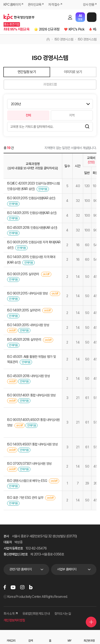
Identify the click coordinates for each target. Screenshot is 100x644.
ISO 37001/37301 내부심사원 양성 (29, 464)
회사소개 (11, 614)
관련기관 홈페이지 (21, 569)
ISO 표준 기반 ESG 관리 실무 (25, 498)
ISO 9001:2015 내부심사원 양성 (28, 293)
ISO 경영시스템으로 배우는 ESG (27, 481)
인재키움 (43, 189)
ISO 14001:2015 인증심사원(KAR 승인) (32, 213)
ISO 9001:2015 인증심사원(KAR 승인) (31, 198)
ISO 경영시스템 (64, 39)
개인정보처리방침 (14, 620)
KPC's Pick (77, 29)
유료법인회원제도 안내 (36, 614)
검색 (62, 17)
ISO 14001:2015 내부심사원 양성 (28, 325)
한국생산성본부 (19, 17)
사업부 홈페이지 (67, 569)
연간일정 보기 (27, 72)
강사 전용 (88, 5)
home (48, 39)
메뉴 (92, 17)
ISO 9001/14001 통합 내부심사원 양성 (31, 395)
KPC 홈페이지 (12, 5)
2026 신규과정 (49, 29)
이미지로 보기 (73, 72)
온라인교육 (34, 5)
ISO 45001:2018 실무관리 (24, 339)
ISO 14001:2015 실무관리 (24, 310)
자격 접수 (54, 5)
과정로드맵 (50, 84)
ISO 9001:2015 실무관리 (23, 274)
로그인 (70, 17)
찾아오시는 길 (63, 614)
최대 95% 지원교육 (17, 29)
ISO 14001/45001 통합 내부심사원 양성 (32, 444)
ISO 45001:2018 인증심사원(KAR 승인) (32, 228)
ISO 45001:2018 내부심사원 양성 (29, 376)
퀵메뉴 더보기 (91, 622)
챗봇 (80, 17)
